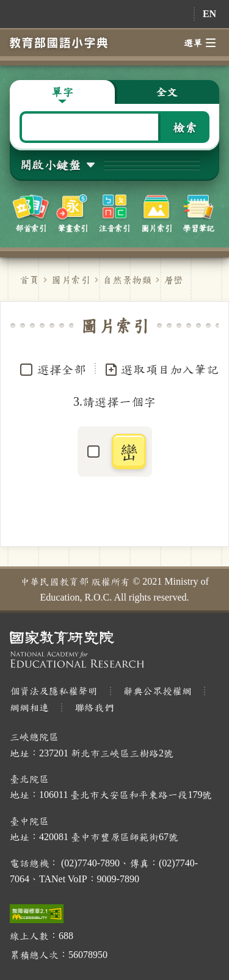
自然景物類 (127, 280)
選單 (200, 43)
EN (209, 14)
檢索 (185, 127)
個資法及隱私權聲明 (54, 691)
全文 (167, 92)
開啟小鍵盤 (50, 164)
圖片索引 (71, 280)
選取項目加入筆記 (161, 370)
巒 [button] (129, 452)
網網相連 (29, 707)
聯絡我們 (94, 707)
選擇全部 (62, 369)
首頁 (29, 280)
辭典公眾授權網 (158, 691)
